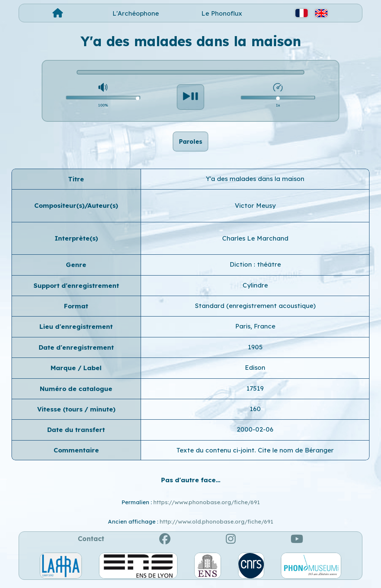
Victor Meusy (255, 210)
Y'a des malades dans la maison (255, 183)
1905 (255, 351)
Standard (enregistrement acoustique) (255, 310)
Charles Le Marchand (255, 242)
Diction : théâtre (255, 268)
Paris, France (255, 330)
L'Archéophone (136, 13)
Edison (255, 371)
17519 (255, 392)
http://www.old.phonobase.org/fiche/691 (216, 526)
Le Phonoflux (222, 13)
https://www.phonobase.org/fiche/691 (206, 506)
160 (255, 413)
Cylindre (255, 289)
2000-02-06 (255, 434)
